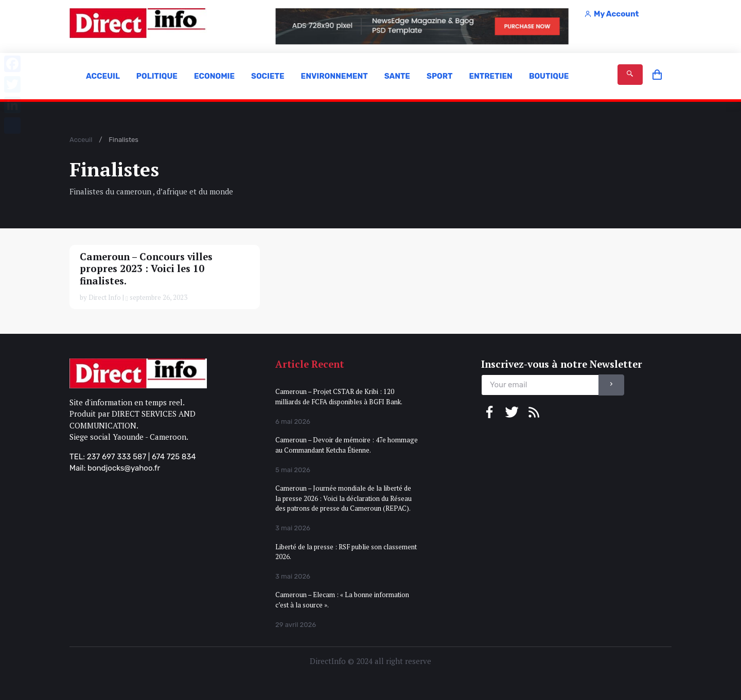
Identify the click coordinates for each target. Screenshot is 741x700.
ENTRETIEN (490, 76)
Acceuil (81, 140)
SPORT (439, 76)
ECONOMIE (214, 76)
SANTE (397, 76)
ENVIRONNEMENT (334, 76)
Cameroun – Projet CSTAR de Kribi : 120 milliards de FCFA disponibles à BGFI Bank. (339, 397)
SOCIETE (268, 76)
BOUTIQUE (549, 76)
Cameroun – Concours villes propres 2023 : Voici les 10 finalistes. (146, 269)
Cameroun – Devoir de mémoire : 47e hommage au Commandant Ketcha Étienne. (347, 445)
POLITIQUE (157, 76)
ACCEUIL (103, 76)
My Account (611, 14)
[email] (540, 385)
